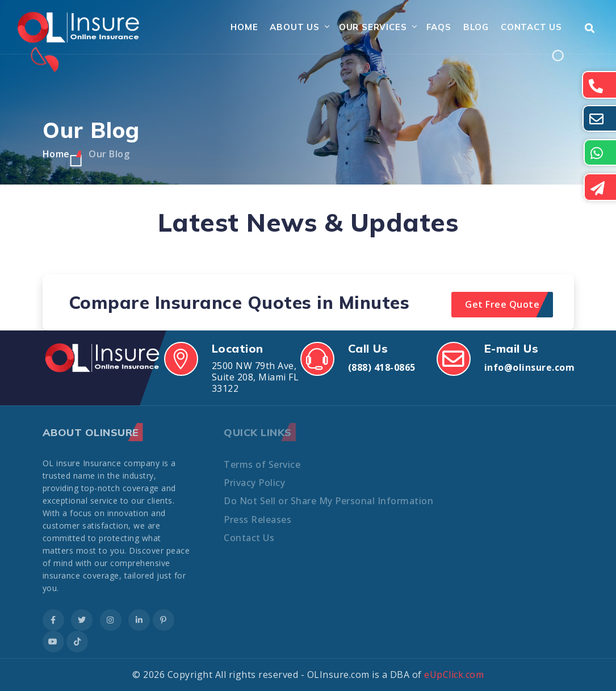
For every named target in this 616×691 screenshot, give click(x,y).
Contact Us (531, 27)
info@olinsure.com (530, 367)
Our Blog (109, 154)
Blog (476, 27)
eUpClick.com (454, 675)
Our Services (373, 27)
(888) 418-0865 (382, 367)
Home (244, 27)
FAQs (439, 27)
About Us (294, 27)
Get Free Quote (502, 304)
